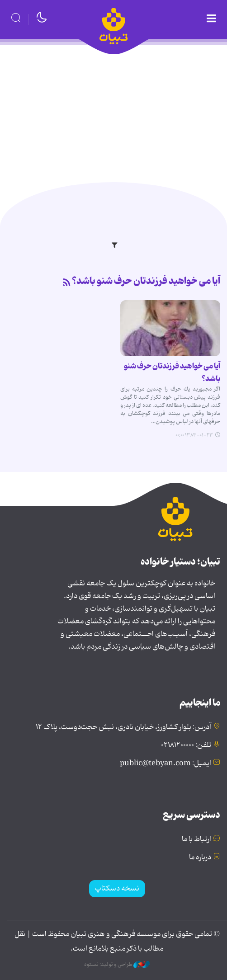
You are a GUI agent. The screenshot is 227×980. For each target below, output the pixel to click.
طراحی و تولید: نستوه (117, 965)
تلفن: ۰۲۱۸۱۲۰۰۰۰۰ (186, 745)
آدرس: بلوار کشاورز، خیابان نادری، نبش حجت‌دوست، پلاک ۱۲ (123, 727)
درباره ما (200, 857)
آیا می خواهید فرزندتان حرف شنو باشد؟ (146, 281)
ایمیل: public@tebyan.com (166, 763)
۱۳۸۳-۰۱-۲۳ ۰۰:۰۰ (194, 435)
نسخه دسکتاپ (117, 889)
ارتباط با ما (196, 839)
